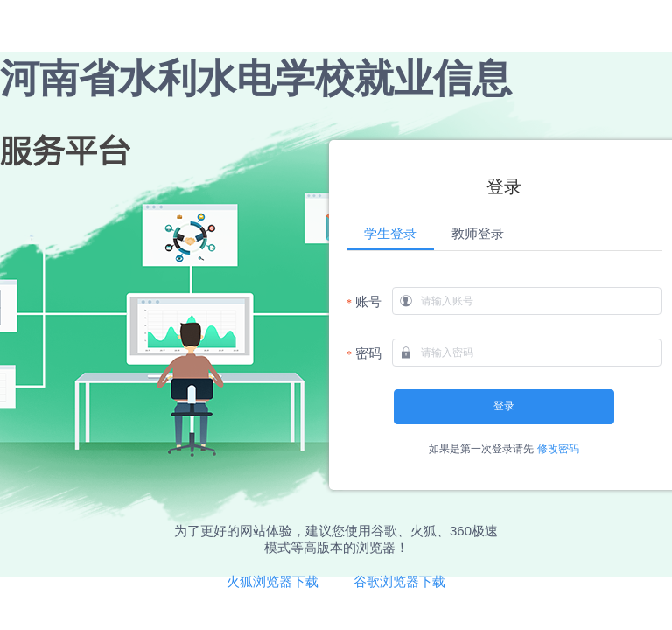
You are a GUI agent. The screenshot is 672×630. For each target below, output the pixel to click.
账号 (368, 301)
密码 (368, 353)
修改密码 (558, 449)
